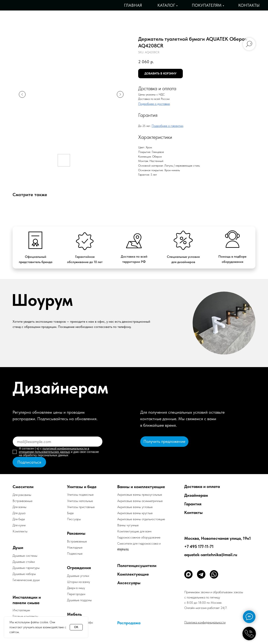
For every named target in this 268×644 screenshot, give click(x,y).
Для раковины (22, 495)
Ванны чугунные (128, 525)
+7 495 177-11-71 (199, 546)
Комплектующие (133, 574)
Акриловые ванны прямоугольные (140, 495)
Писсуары (74, 519)
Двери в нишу (76, 588)
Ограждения (79, 568)
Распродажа (129, 623)
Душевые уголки (78, 576)
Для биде (19, 519)
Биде (70, 513)
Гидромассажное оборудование (139, 537)
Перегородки (76, 594)
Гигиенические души (26, 580)
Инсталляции (21, 610)
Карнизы (123, 549)
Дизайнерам (196, 495)
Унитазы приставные (81, 507)
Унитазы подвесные (80, 495)
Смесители (23, 487)
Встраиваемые (77, 541)
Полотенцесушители (137, 566)
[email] (58, 442)
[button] (164, 442)
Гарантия (193, 504)
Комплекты (20, 531)
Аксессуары (129, 583)
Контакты (249, 5)
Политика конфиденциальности (205, 622)
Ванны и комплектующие (141, 487)
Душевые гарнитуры (26, 568)
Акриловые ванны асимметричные (140, 501)
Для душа (19, 513)
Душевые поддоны (79, 600)
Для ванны (19, 507)
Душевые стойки (24, 562)
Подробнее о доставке (154, 104)
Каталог (166, 5)
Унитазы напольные (80, 501)
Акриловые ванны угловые (135, 507)
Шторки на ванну (79, 582)
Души (18, 548)
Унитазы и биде (82, 487)
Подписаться (29, 462)
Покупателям (207, 5)
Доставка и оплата (202, 486)
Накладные (75, 547)
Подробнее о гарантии (167, 126)
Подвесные (75, 553)
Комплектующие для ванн (134, 531)
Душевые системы (25, 556)
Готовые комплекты (25, 616)
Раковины (76, 533)
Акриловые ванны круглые (135, 513)
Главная (133, 5)
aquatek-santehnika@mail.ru (211, 555)
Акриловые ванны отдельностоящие (141, 519)
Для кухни (19, 525)
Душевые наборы (24, 574)
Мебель (74, 614)
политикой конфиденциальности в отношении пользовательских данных (54, 450)
